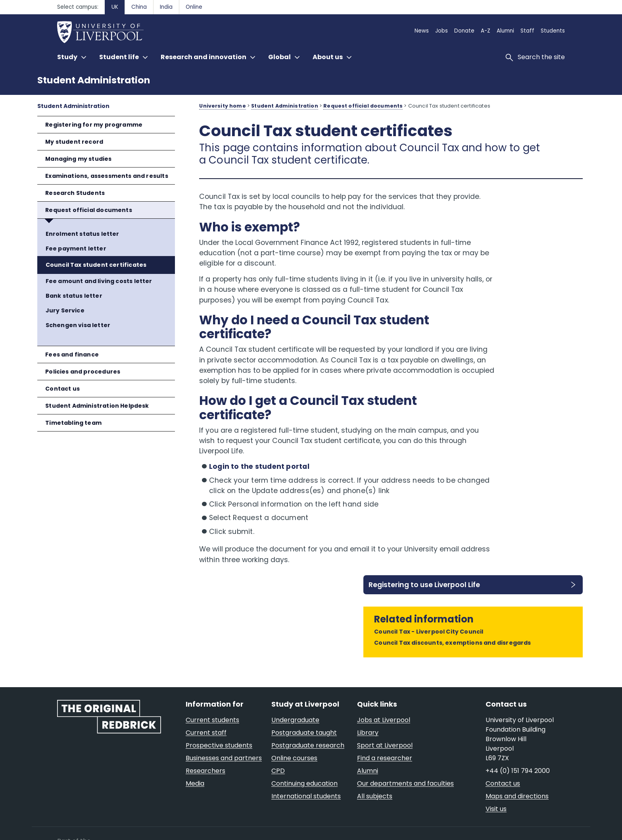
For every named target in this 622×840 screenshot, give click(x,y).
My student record (74, 142)
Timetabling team (73, 423)
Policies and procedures (83, 372)
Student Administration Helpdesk (97, 406)
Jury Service (65, 310)
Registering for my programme (94, 125)
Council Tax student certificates (96, 265)
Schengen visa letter (78, 325)
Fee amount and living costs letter (99, 281)
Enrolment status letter (83, 234)
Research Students (75, 193)
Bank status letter (74, 296)
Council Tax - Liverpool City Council (521, 256)
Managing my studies (78, 159)
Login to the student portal (259, 498)
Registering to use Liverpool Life (514, 205)
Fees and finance (72, 354)
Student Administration (94, 80)
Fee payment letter (76, 249)
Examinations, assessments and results (107, 176)
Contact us (62, 389)
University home (222, 106)
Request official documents (89, 210)
